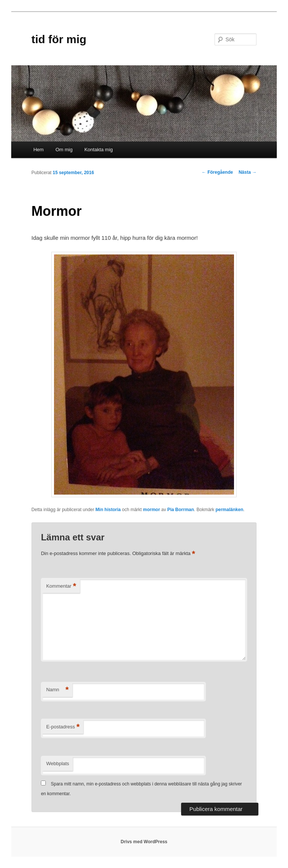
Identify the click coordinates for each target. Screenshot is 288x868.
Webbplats (58, 763)
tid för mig (59, 39)
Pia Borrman (181, 510)
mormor (151, 510)
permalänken (229, 510)
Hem (38, 150)
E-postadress (63, 727)
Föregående (217, 172)
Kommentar (61, 586)
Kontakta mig (99, 150)
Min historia (108, 510)
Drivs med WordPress (144, 842)
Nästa (247, 172)
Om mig (64, 150)
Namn (57, 690)
